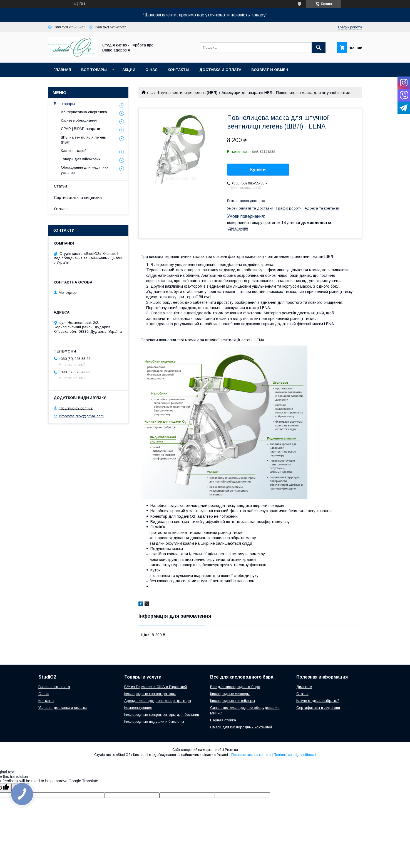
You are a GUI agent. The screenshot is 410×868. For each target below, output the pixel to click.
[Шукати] (319, 48)
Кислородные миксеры (230, 694)
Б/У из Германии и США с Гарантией (156, 687)
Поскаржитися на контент (251, 755)
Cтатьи (302, 694)
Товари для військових (81, 159)
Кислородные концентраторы (150, 694)
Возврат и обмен (270, 70)
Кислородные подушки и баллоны (154, 722)
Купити (258, 170)
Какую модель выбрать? (318, 701)
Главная (62, 70)
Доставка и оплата (220, 70)
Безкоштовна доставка (246, 201)
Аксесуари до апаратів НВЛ (247, 93)
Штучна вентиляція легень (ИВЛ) (187, 93)
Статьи (60, 186)
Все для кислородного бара (235, 687)
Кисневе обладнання (79, 120)
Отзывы (61, 209)
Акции (129, 70)
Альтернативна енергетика (84, 112)
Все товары (94, 70)
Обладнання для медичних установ (85, 170)
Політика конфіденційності (295, 755)
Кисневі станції (74, 151)
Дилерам (304, 687)
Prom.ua (231, 750)
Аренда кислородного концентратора (158, 701)
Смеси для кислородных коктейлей (241, 727)
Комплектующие (138, 708)
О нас (151, 70)
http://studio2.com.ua (76, 408)
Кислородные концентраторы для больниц (162, 715)
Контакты (178, 70)
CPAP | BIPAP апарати (80, 129)
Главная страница (54, 687)
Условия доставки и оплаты (63, 708)
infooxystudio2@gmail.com (81, 416)
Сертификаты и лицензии (78, 198)
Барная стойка (223, 720)
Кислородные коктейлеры (233, 701)
